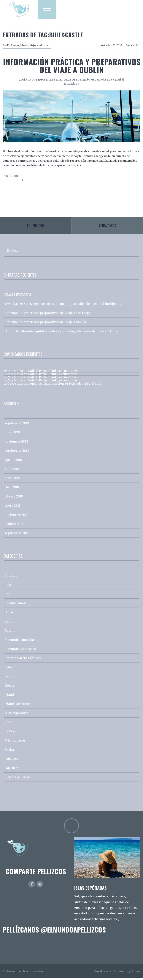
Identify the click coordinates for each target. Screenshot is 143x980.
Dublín (6, 45)
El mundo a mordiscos (21, 642)
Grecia (9, 687)
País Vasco (12, 761)
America (11, 577)
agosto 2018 (13, 462)
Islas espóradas (16, 715)
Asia (8, 587)
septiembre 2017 (17, 535)
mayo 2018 (12, 480)
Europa (15, 45)
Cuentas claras (16, 605)
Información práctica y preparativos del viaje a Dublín (72, 66)
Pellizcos (36, 226)
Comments (133, 45)
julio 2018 (12, 471)
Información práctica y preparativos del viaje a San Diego (48, 315)
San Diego (12, 770)
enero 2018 (13, 507)
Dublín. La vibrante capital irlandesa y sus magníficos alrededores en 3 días (61, 333)
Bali (7, 596)
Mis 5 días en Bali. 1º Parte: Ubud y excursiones (43, 373)
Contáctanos (107, 226)
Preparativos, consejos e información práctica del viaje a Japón (55, 385)
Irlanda (24, 45)
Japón (9, 724)
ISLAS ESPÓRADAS (18, 296)
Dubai (9, 614)
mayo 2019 (12, 434)
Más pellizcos (15, 742)
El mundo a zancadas (20, 651)
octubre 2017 (14, 526)
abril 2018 (12, 489)
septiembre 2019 (17, 425)
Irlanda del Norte (17, 706)
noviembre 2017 (16, 517)
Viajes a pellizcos (39, 45)
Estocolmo (12, 669)
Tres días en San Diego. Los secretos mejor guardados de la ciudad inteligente (63, 305)
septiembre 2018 (17, 452)
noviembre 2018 (16, 443)
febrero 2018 (14, 498)
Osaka (9, 751)
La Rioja (10, 733)
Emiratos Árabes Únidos (23, 660)
